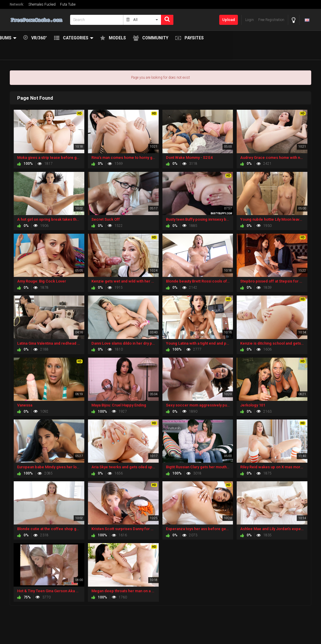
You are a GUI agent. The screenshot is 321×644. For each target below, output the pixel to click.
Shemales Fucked (42, 4)
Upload (229, 20)
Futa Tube (68, 4)
